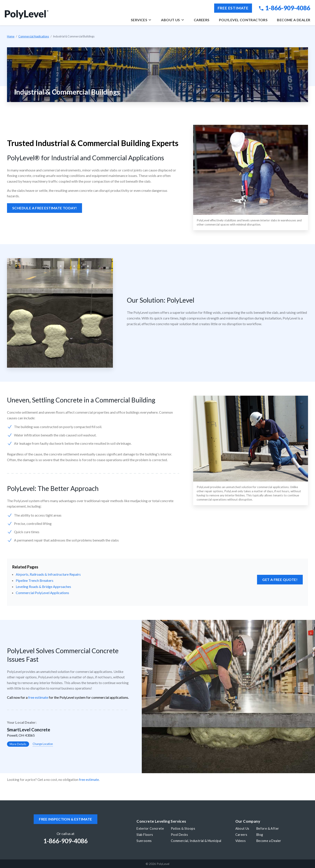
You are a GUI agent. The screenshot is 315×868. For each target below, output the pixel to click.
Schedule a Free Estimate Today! (45, 208)
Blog (260, 835)
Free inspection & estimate (65, 819)
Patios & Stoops (183, 828)
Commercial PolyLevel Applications (42, 593)
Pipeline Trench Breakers (35, 580)
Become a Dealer (294, 20)
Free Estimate (233, 8)
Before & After (268, 828)
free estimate (38, 697)
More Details (18, 744)
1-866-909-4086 (285, 8)
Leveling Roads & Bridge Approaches (43, 587)
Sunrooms (144, 841)
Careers (202, 20)
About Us (173, 20)
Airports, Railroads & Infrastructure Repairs (48, 574)
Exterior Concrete (150, 828)
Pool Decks (179, 835)
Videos (241, 841)
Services (141, 20)
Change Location (43, 744)
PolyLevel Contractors (243, 20)
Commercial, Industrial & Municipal (196, 841)
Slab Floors (145, 835)
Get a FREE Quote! (280, 580)
